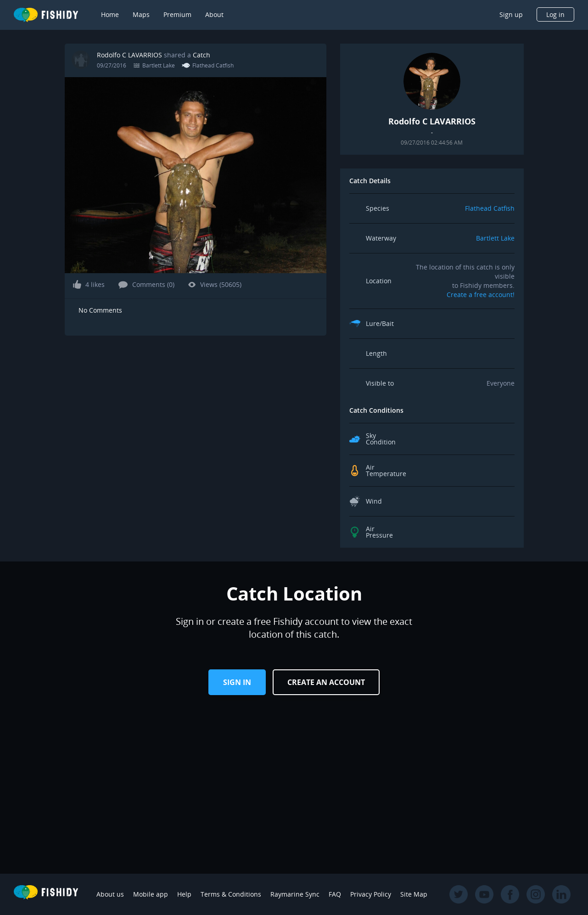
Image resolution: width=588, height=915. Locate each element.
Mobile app (151, 894)
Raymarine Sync (295, 894)
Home (110, 14)
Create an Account (326, 682)
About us (110, 894)
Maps (141, 14)
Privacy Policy (371, 894)
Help (184, 894)
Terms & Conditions (231, 894)
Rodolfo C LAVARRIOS (129, 55)
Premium (177, 14)
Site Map (414, 894)
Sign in (237, 682)
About (214, 14)
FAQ (335, 894)
